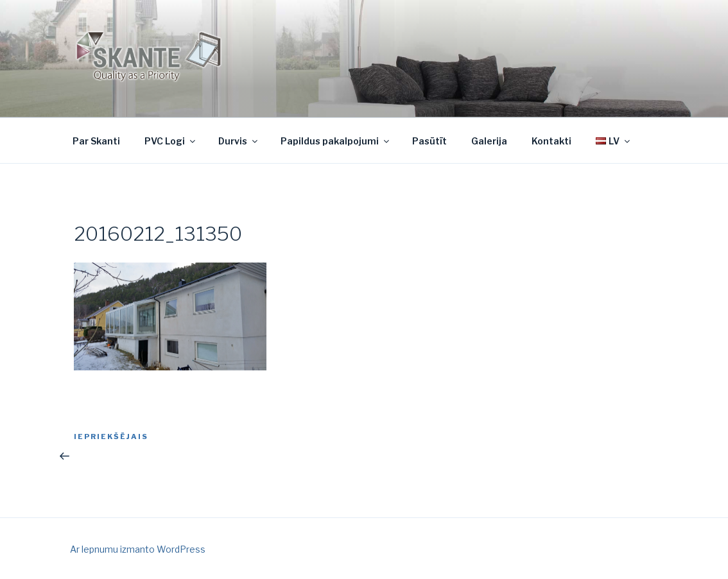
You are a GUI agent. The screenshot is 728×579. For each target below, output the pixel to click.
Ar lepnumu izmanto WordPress (138, 549)
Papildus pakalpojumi (336, 141)
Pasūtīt (429, 141)
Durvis (239, 141)
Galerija (489, 141)
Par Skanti (96, 141)
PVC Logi (171, 141)
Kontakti (551, 141)
